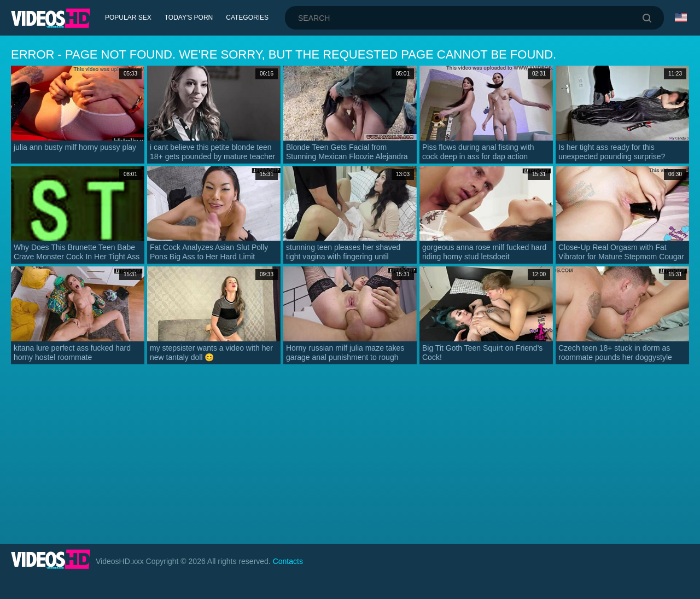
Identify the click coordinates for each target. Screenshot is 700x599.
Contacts (288, 561)
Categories (247, 18)
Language (681, 18)
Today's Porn (189, 18)
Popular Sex (128, 18)
